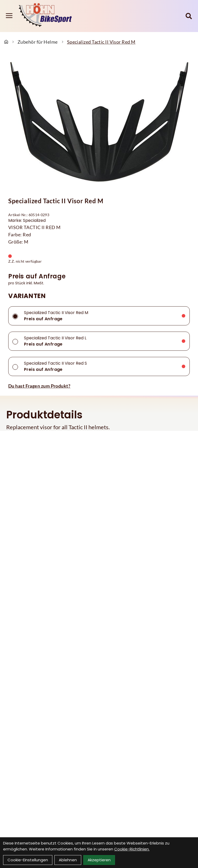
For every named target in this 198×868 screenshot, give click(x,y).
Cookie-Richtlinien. (132, 849)
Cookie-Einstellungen (28, 860)
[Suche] (189, 16)
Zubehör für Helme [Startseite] (38, 42)
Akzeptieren (99, 860)
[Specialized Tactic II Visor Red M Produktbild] (99, 122)
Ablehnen (68, 860)
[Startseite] (6, 42)
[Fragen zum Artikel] (99, 386)
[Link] (9, 16)
